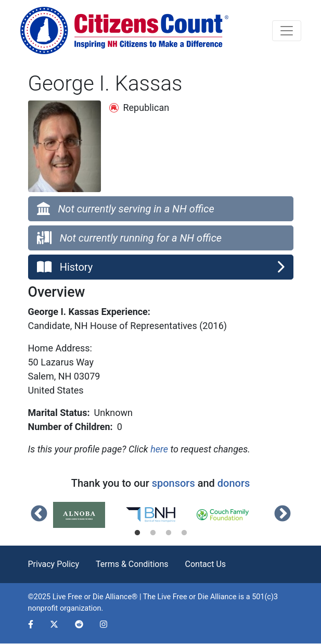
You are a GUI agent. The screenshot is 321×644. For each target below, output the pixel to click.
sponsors (174, 483)
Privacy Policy (54, 564)
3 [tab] (169, 533)
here (159, 449)
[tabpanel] (89, 515)
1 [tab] (137, 533)
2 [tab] (153, 533)
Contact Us (206, 564)
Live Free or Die (183, 597)
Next (283, 514)
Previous (39, 514)
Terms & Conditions (132, 564)
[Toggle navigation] (287, 31)
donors (234, 483)
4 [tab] (184, 533)
